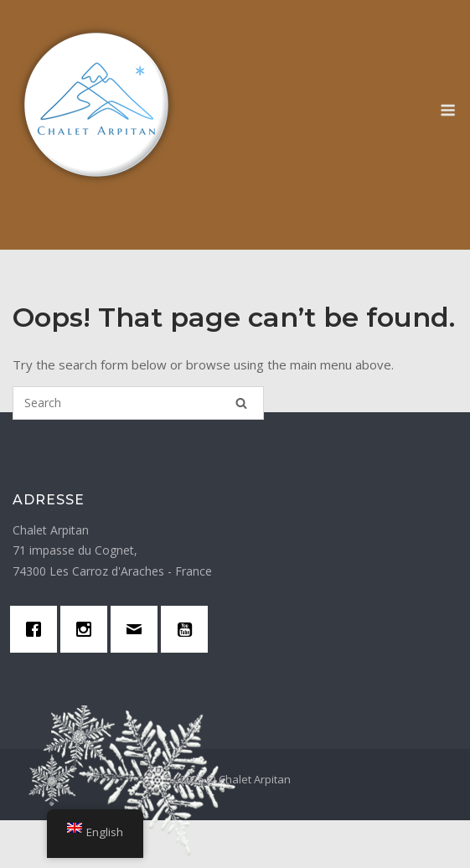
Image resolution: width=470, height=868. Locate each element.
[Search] (241, 406)
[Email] (138, 634)
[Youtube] (189, 634)
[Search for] (138, 403)
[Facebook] (38, 634)
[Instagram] (88, 634)
